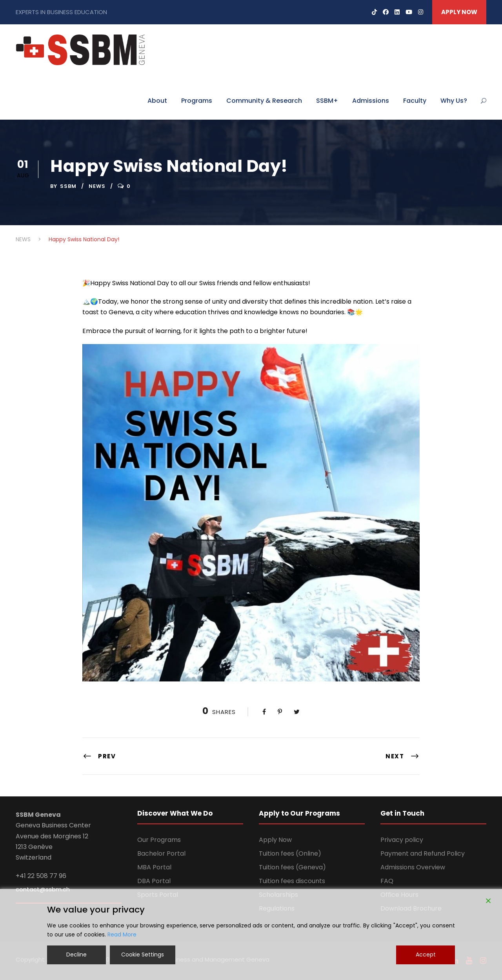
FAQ (387, 881)
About (157, 101)
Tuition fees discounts (292, 881)
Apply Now (275, 840)
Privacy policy (402, 840)
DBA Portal (154, 881)
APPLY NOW (459, 12)
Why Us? (454, 101)
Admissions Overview (413, 867)
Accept (426, 954)
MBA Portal (154, 867)
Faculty (415, 101)
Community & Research (264, 101)
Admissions (371, 101)
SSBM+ (327, 101)
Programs (197, 101)
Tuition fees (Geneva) (292, 867)
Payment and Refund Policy (423, 853)
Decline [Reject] (76, 954)
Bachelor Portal (161, 853)
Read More (122, 934)
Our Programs (159, 840)
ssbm (68, 186)
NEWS (97, 186)
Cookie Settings (143, 954)
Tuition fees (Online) (290, 853)
